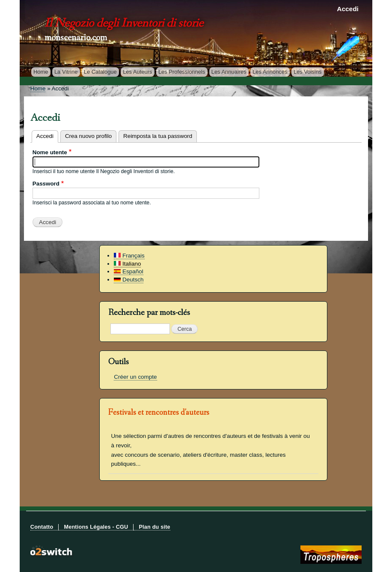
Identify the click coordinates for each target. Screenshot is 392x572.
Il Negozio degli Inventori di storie (124, 24)
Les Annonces (270, 72)
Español (128, 271)
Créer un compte (135, 377)
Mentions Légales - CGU (96, 527)
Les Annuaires (229, 72)
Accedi (348, 9)
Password (46, 184)
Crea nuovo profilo (88, 136)
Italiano (127, 264)
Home (41, 72)
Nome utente (50, 152)
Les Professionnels (182, 72)
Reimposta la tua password (158, 136)
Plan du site (154, 527)
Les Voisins (308, 72)
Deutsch (129, 280)
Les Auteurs (137, 72)
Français (129, 256)
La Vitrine (66, 72)
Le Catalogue (100, 72)
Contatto (42, 527)
